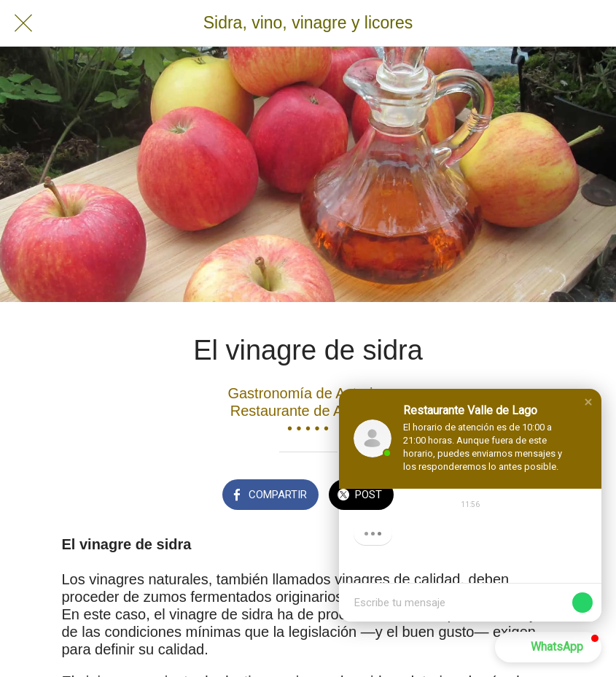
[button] (588, 402)
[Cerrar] (23, 23)
